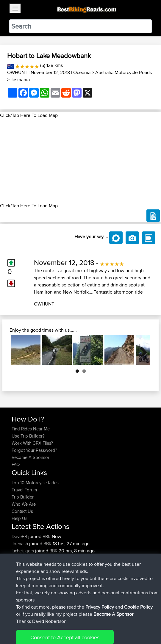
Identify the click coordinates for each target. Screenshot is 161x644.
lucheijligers (23, 551)
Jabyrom (21, 558)
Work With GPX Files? (32, 443)
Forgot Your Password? (34, 450)
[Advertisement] (80, 161)
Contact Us (22, 511)
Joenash (20, 544)
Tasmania (20, 80)
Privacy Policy (91, 621)
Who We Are (24, 504)
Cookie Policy (121, 621)
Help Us (19, 518)
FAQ (16, 464)
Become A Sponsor (31, 457)
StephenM (22, 565)
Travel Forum (24, 490)
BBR (47, 536)
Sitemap (67, 621)
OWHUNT (17, 72)
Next (141, 350)
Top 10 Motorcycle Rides (35, 483)
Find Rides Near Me (31, 429)
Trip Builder (23, 497)
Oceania (82, 72)
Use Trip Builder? (28, 436)
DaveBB (20, 536)
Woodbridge (67, 565)
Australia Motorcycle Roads (124, 72)
